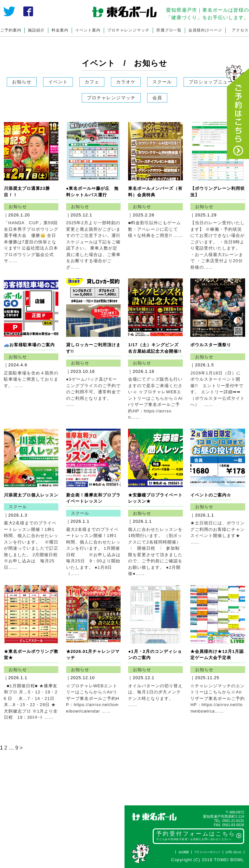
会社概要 (184, 852)
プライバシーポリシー (207, 852)
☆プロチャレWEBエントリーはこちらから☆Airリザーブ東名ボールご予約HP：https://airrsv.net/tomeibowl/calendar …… (93, 698)
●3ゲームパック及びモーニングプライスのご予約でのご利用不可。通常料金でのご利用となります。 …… (93, 392)
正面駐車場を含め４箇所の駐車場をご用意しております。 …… (31, 379)
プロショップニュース (213, 82)
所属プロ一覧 (169, 30)
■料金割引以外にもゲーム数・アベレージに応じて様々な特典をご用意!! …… (155, 229)
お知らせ (22, 82)
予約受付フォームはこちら (199, 836)
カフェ (92, 82)
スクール (162, 82)
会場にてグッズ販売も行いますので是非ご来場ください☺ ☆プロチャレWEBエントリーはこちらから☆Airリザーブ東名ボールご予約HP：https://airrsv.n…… (155, 398)
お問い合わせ (233, 852)
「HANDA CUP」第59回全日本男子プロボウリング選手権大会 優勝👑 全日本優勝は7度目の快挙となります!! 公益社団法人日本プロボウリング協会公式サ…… (31, 242)
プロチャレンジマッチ (128, 30)
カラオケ (126, 82)
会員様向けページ (205, 30)
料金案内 (60, 30)
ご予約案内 (11, 30)
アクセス (240, 30)
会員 (157, 98)
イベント (58, 82)
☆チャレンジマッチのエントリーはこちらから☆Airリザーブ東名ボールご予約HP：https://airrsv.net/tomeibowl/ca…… (218, 698)
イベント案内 (88, 30)
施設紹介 (36, 30)
